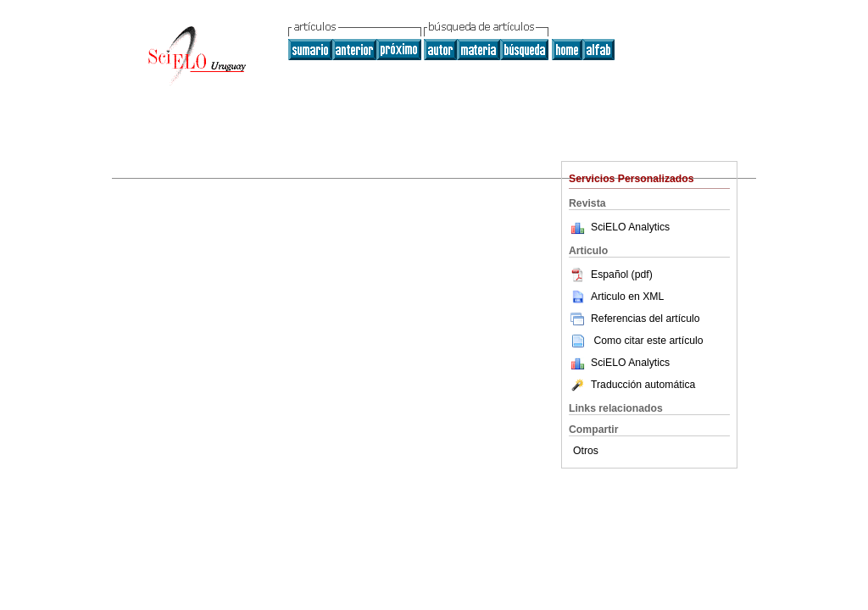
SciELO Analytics (630, 227)
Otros (586, 451)
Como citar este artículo (648, 341)
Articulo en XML (616, 297)
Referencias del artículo (634, 319)
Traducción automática (632, 385)
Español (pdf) (611, 274)
